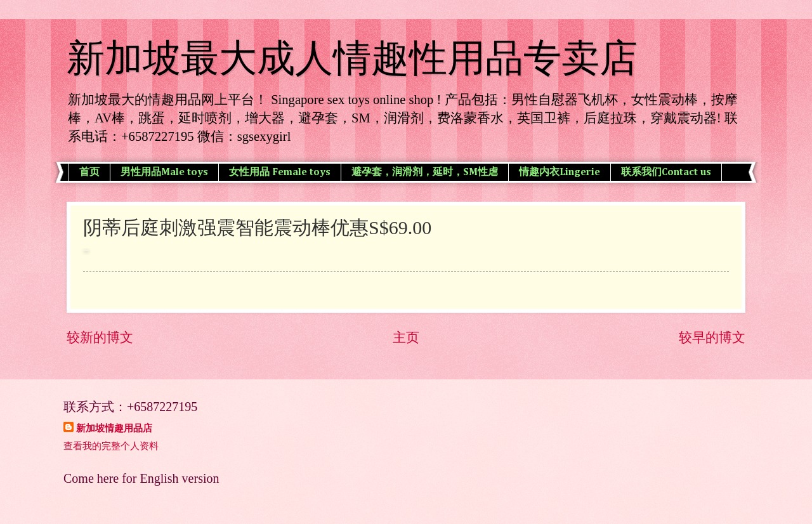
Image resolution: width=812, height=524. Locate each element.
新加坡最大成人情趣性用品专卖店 (352, 58)
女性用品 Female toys (280, 173)
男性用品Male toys (164, 173)
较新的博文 (100, 337)
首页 (89, 173)
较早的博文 (712, 337)
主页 (406, 337)
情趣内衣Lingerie (560, 173)
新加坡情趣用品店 (114, 428)
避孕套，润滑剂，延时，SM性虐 (425, 173)
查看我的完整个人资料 (111, 446)
